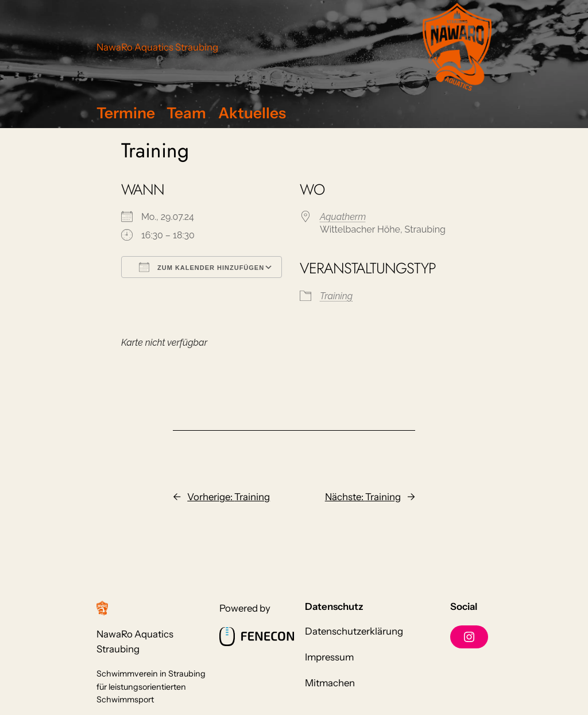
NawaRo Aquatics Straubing (157, 47)
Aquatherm (343, 217)
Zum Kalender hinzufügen (202, 267)
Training (336, 296)
